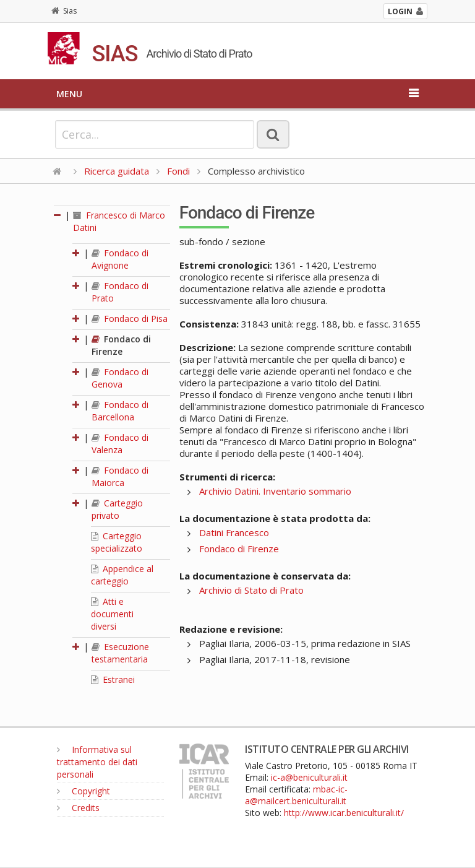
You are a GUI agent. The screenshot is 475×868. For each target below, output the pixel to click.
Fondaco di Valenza (120, 444)
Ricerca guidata (117, 171)
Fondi (178, 171)
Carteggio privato (117, 509)
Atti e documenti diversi (112, 614)
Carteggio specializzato (117, 542)
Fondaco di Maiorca (120, 476)
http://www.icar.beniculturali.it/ (344, 813)
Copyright (83, 791)
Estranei (113, 679)
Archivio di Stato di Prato (251, 590)
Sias (64, 11)
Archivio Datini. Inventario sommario (275, 491)
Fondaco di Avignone (120, 259)
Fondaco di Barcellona (120, 411)
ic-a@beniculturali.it (309, 777)
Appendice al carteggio (122, 575)
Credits (78, 808)
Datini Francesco (234, 532)
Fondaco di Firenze (121, 345)
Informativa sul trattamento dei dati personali (97, 762)
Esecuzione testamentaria (120, 653)
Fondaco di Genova (120, 378)
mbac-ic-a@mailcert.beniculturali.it (296, 795)
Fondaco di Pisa (130, 319)
